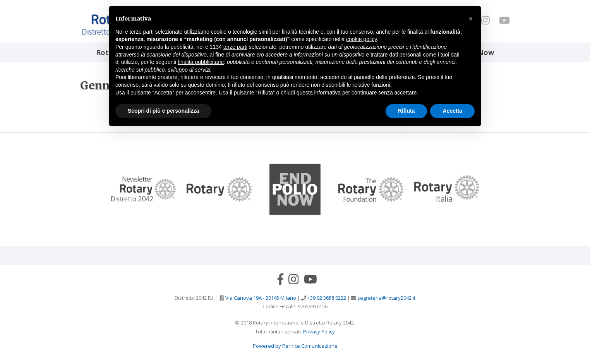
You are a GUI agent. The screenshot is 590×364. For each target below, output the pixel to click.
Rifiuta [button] (406, 111)
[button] (471, 19)
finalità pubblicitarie (201, 62)
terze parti (235, 47)
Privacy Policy (319, 331)
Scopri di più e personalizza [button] (163, 111)
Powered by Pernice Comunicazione (295, 346)
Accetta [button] (452, 111)
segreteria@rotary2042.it (386, 298)
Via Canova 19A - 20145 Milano (260, 298)
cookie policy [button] (361, 39)
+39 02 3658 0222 (326, 298)
